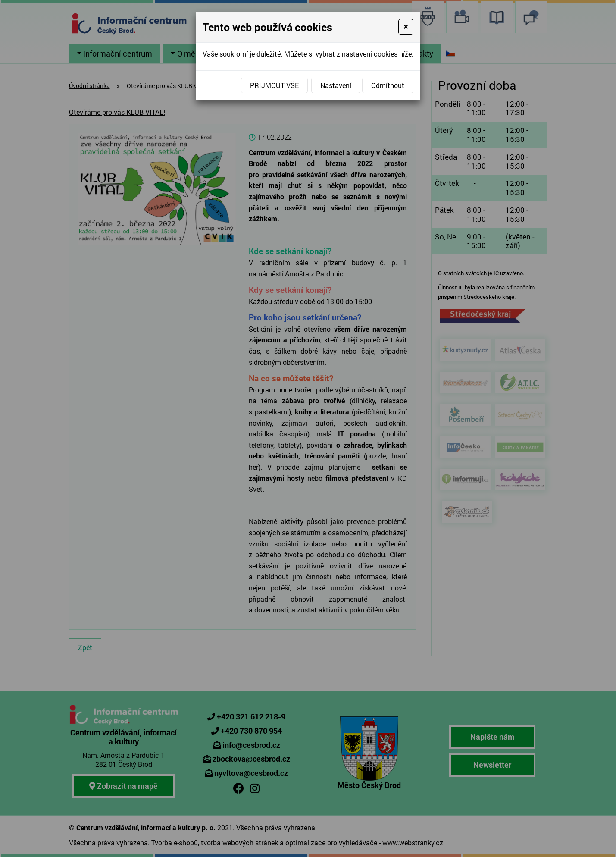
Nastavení (336, 85)
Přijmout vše (274, 85)
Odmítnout (388, 85)
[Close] (406, 27)
